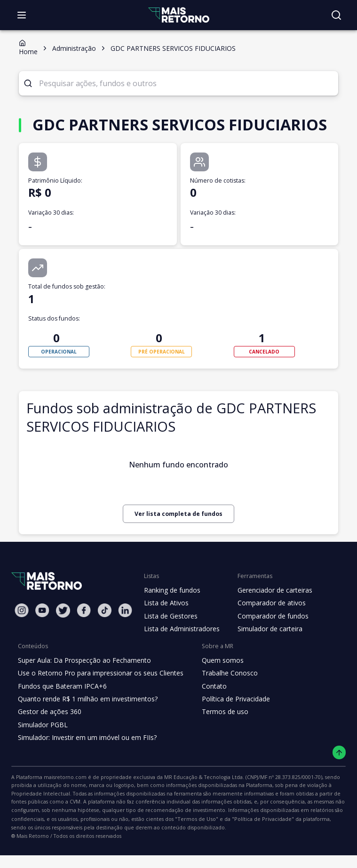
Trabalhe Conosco (222, 694)
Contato (207, 707)
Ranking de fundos (171, 611)
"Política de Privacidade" (90, 840)
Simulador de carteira (265, 650)
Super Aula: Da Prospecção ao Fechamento (82, 681)
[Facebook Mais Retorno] (84, 631)
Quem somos (215, 681)
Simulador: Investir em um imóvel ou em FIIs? (85, 759)
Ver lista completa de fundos (178, 534)
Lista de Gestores (170, 637)
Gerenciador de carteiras (270, 611)
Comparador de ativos (266, 624)
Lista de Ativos (165, 624)
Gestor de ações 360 (48, 733)
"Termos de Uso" (31, 840)
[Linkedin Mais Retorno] (125, 631)
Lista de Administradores (180, 650)
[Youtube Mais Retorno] (42, 631)
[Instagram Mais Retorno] (22, 631)
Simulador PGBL (42, 746)
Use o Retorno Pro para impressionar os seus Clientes (98, 694)
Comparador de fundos (267, 637)
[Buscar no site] (336, 15)
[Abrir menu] (22, 15)
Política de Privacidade (229, 720)
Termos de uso (217, 733)
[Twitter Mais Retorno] (63, 631)
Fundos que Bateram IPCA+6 (61, 707)
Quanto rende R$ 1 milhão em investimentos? (85, 720)
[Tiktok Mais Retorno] (104, 631)
